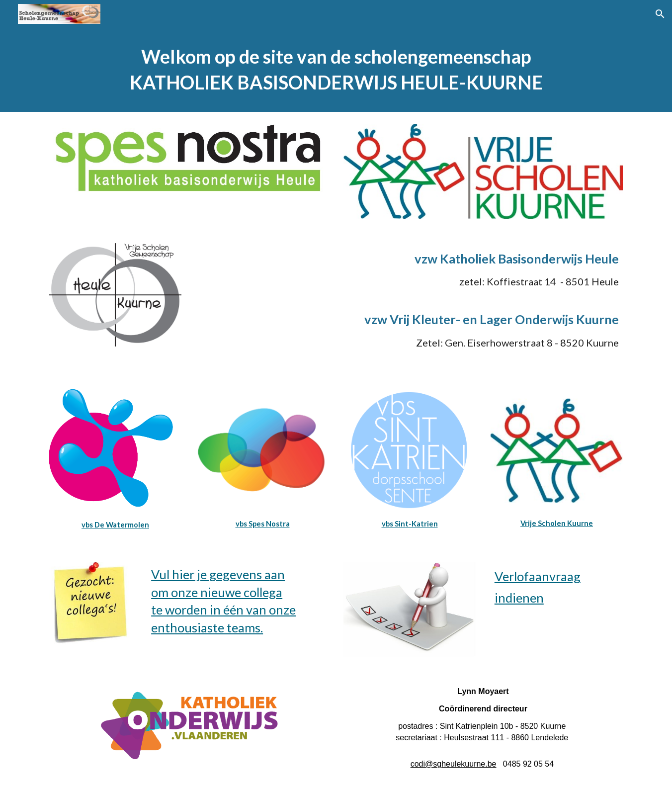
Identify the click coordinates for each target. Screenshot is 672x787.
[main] (336, 70)
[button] (660, 14)
